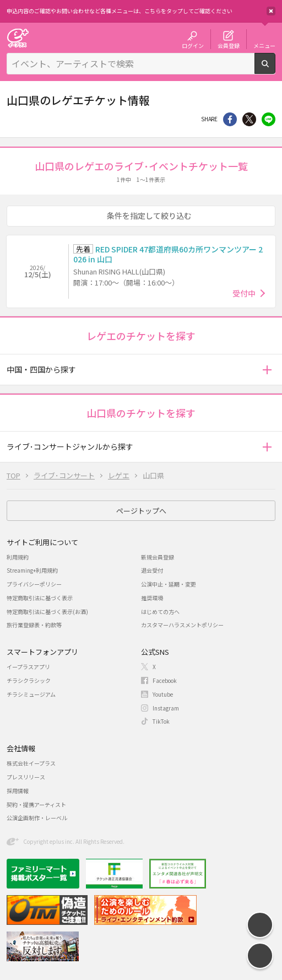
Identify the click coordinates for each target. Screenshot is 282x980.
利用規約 (18, 557)
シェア (230, 119)
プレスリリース (26, 777)
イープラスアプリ (28, 667)
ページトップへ (141, 511)
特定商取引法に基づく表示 (40, 598)
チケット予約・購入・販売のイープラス (18, 38)
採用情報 (18, 791)
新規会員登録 (158, 557)
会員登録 (229, 45)
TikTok (161, 721)
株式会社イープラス (31, 763)
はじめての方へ (160, 612)
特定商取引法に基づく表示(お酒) (47, 612)
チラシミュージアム (31, 694)
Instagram (166, 708)
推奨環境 (152, 598)
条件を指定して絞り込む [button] (149, 216)
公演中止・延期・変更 (169, 584)
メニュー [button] (264, 45)
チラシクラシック (29, 680)
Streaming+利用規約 (32, 570)
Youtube (163, 694)
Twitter (249, 119)
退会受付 (152, 570)
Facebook (165, 680)
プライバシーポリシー (34, 584)
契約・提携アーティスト (36, 804)
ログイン (193, 45)
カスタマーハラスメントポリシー (182, 625)
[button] (267, 370)
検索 (275, 69)
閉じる (271, 11)
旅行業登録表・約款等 (34, 625)
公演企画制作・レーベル (37, 818)
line (269, 119)
